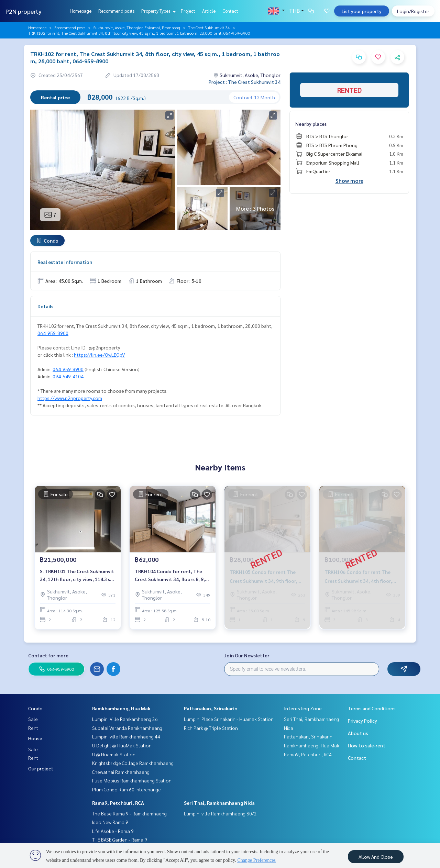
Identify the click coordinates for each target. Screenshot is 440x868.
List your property (362, 11)
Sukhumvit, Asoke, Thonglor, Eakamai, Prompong (137, 27)
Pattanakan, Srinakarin (211, 708)
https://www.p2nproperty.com (70, 398)
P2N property (24, 11)
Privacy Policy (362, 721)
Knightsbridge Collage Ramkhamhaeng (133, 763)
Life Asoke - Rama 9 (113, 831)
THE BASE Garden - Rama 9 (120, 839)
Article (209, 11)
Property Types (158, 11)
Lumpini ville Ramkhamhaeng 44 (126, 736)
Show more (349, 181)
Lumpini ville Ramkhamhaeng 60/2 (220, 813)
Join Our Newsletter (247, 655)
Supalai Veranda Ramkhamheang (127, 728)
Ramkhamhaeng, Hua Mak (121, 708)
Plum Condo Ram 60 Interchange (126, 789)
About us (358, 733)
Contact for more (48, 655)
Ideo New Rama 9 (110, 822)
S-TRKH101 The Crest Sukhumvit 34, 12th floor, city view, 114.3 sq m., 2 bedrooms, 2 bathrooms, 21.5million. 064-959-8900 (77, 575)
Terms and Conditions (372, 708)
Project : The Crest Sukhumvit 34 (245, 82)
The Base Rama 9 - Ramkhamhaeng (129, 813)
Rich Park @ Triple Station (211, 728)
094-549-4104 (68, 376)
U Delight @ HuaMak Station (122, 745)
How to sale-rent (367, 745)
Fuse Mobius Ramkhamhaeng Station (132, 780)
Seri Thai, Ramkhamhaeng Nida (219, 803)
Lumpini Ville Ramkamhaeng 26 (125, 719)
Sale (33, 719)
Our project (41, 768)
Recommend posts (116, 11)
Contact (230, 11)
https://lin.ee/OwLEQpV (99, 355)
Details (45, 306)
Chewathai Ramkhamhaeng (121, 772)
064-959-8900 (53, 333)
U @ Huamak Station (114, 754)
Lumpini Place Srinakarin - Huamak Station (229, 719)
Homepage (81, 11)
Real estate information (65, 262)
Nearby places (311, 124)
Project (188, 11)
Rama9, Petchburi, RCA (118, 803)
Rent (33, 728)
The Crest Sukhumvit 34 (209, 27)
